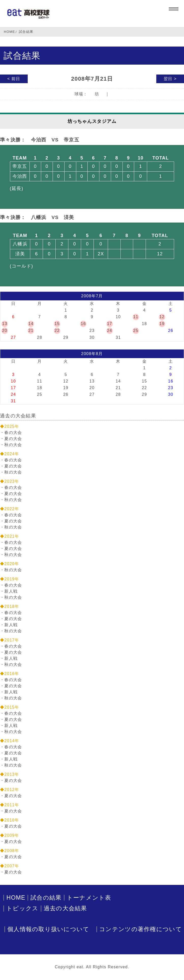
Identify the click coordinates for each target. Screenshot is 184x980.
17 (110, 324)
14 (31, 324)
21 (31, 331)
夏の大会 (13, 439)
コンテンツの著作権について (141, 929)
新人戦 (11, 591)
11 (136, 317)
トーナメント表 (89, 898)
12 (162, 317)
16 (83, 324)
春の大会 (13, 433)
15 (57, 324)
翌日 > (170, 79)
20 (5, 331)
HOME (9, 32)
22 (57, 331)
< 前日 (14, 79)
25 (136, 331)
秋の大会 (13, 445)
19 (162, 324)
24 (110, 331)
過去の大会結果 (65, 908)
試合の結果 (46, 898)
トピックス (22, 908)
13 (5, 324)
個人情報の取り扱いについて (48, 929)
